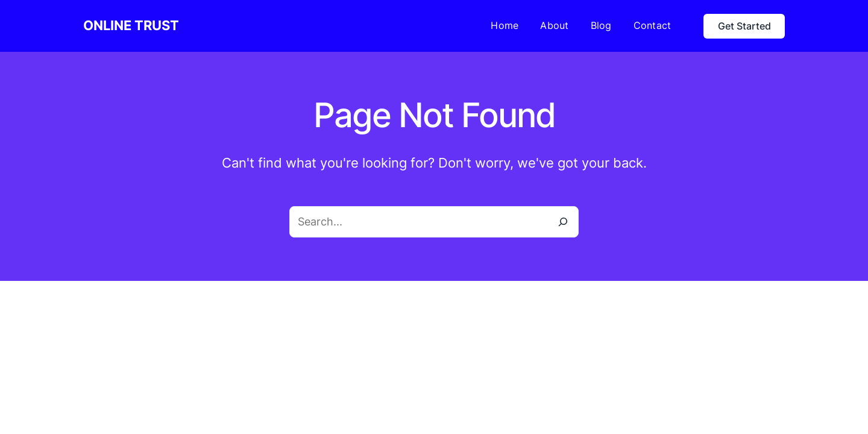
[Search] (563, 222)
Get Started (744, 26)
